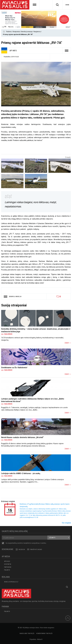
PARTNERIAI (8, 567)
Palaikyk (7, 570)
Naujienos (37, 32)
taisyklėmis (27, 543)
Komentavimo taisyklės (44, 633)
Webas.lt (40, 639)
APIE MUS (7, 561)
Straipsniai (16, 32)
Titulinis (9, 32)
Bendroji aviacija (27, 32)
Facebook (22, 549)
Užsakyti (52, 538)
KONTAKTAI (8, 564)
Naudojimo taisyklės (27, 633)
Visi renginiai (66, 523)
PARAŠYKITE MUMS (36, 549)
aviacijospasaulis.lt (11, 582)
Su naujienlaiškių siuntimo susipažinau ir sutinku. (26, 543)
